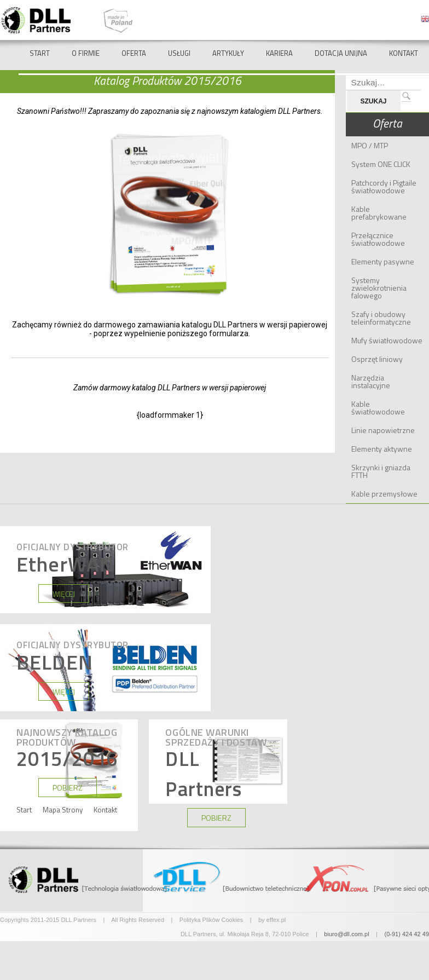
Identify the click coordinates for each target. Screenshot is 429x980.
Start (40, 53)
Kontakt (404, 53)
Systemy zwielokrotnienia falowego (379, 288)
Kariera (279, 53)
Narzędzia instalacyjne (371, 381)
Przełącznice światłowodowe (378, 239)
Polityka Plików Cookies (211, 920)
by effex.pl (272, 920)
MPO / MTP (370, 145)
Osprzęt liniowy (377, 359)
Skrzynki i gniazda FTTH (381, 471)
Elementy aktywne (382, 449)
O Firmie (86, 53)
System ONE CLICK (381, 164)
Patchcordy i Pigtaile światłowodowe (384, 186)
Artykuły (228, 53)
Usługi (179, 53)
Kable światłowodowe (378, 408)
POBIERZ (68, 788)
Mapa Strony (63, 810)
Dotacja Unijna (341, 53)
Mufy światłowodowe (387, 340)
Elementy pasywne (383, 261)
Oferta (134, 53)
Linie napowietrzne (383, 430)
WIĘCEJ (64, 594)
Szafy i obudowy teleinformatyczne (381, 318)
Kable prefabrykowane (379, 213)
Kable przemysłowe (384, 494)
